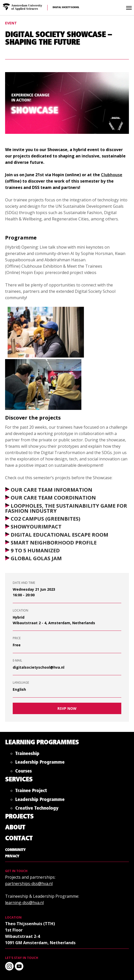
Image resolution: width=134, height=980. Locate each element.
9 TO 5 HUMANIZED (35, 550)
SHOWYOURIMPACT (36, 527)
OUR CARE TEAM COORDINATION (53, 498)
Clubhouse (112, 175)
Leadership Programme (40, 763)
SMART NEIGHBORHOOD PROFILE (54, 543)
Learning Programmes (42, 743)
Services (19, 780)
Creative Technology (37, 809)
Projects (19, 817)
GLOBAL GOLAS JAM (36, 559)
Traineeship (27, 755)
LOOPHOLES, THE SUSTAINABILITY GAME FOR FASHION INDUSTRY (66, 508)
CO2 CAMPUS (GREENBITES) (46, 519)
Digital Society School (66, 7)
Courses (24, 772)
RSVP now (67, 708)
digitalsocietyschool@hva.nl (39, 667)
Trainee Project (31, 792)
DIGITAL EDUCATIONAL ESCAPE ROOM (59, 535)
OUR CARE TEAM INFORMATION (51, 490)
